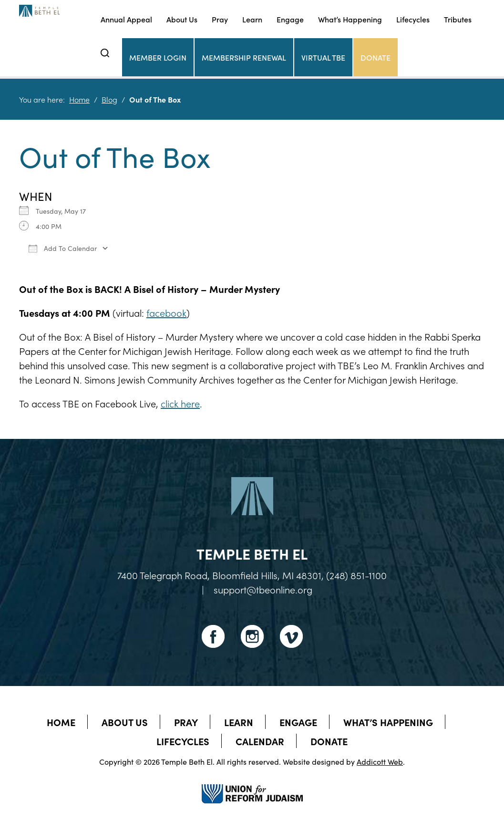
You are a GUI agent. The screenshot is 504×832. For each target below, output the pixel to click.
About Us (182, 19)
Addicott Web (380, 761)
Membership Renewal (244, 57)
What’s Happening (350, 19)
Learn (252, 19)
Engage (290, 19)
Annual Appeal (126, 19)
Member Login (158, 57)
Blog (109, 99)
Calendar (260, 741)
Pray (220, 19)
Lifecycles (413, 19)
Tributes (458, 19)
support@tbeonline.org (263, 589)
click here (180, 403)
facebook (166, 312)
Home (79, 99)
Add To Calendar (63, 248)
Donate (375, 57)
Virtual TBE (323, 57)
